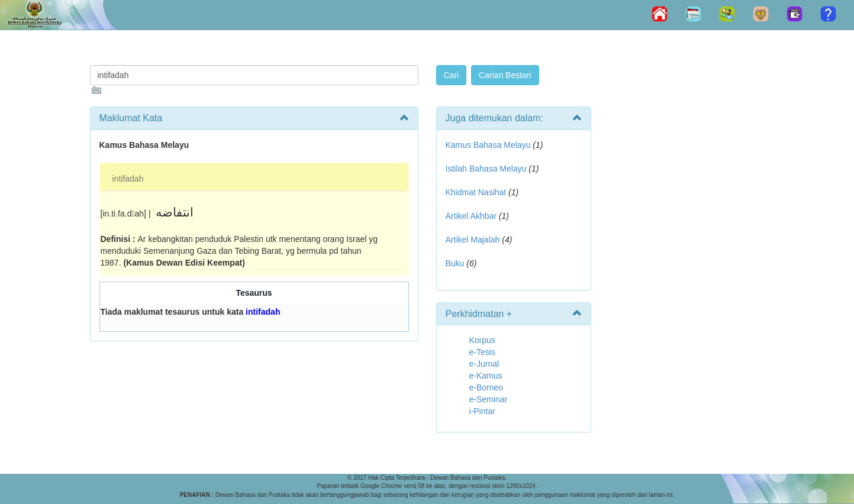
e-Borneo (486, 387)
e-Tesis (482, 352)
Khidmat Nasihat (476, 192)
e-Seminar (489, 399)
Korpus (482, 340)
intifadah (128, 179)
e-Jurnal (484, 364)
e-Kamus (486, 376)
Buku (455, 263)
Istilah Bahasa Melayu (486, 169)
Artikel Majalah (473, 240)
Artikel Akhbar (471, 216)
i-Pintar (482, 411)
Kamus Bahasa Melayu (489, 145)
